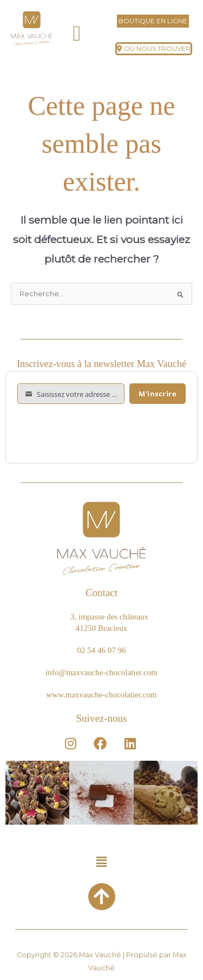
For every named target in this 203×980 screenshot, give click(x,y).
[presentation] (100, 430)
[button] (77, 33)
